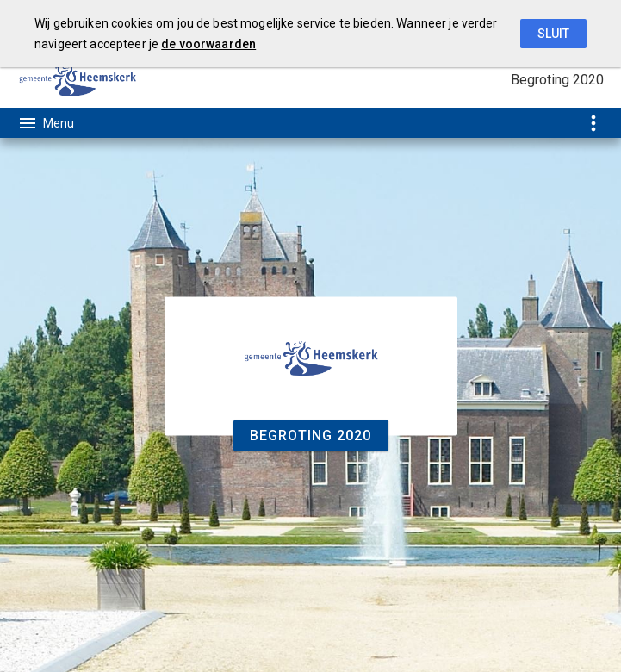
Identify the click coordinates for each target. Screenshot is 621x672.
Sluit (553, 34)
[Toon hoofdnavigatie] (46, 123)
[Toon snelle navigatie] (593, 123)
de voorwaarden (208, 44)
